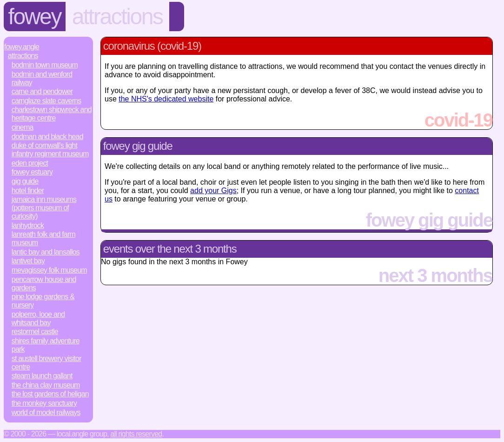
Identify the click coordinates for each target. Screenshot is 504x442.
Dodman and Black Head (47, 137)
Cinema (23, 127)
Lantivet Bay (28, 261)
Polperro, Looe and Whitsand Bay (38, 318)
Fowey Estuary (32, 172)
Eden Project (30, 163)
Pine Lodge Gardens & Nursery (43, 301)
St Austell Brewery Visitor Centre (46, 363)
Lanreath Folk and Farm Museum (43, 238)
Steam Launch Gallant (42, 376)
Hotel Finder (28, 191)
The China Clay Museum (46, 385)
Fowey (35, 17)
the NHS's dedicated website (166, 99)
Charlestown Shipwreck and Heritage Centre (52, 114)
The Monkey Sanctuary (44, 403)
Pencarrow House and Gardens (44, 284)
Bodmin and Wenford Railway (42, 78)
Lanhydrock (28, 225)
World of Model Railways (46, 412)
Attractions (117, 17)
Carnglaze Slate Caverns (46, 101)
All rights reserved (136, 434)
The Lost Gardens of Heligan (50, 394)
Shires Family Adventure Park (46, 345)
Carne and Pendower (42, 91)
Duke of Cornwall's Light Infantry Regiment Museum (50, 150)
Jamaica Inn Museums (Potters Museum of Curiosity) (44, 208)
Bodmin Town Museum (45, 65)
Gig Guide (25, 181)
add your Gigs (213, 191)
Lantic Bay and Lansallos (46, 252)
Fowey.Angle (22, 47)
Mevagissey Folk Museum (49, 270)
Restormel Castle (35, 331)
